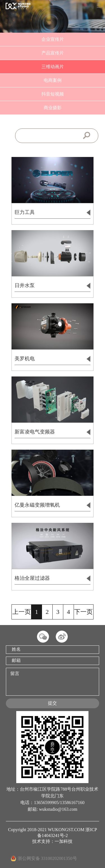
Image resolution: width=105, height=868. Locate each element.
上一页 (22, 612)
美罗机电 (53, 359)
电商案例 (53, 80)
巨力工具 (53, 213)
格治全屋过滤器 (53, 578)
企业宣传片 (53, 39)
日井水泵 (53, 286)
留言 (52, 682)
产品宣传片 (53, 53)
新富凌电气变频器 (53, 432)
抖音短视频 (53, 94)
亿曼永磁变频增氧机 (53, 505)
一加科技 (64, 841)
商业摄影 (53, 108)
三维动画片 (53, 67)
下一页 (83, 612)
